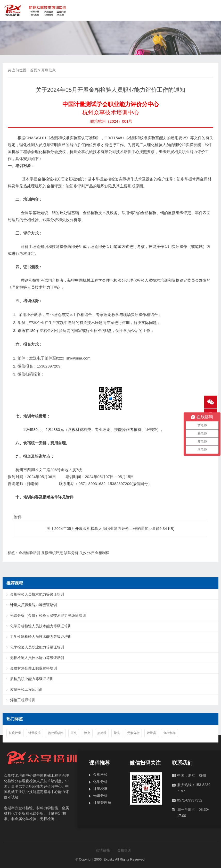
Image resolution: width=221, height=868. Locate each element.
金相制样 (102, 553)
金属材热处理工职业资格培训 (34, 668)
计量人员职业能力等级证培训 (34, 605)
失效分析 (87, 553)
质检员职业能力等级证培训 (32, 679)
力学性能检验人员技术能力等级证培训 (41, 637)
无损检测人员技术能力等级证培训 (37, 658)
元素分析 (133, 733)
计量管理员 (102, 803)
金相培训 (124, 850)
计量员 (151, 733)
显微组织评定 (52, 553)
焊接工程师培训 (23, 700)
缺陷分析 (71, 553)
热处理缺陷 (56, 733)
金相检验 (100, 774)
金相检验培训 (29, 553)
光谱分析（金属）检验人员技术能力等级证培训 (48, 615)
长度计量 (15, 733)
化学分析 (100, 782)
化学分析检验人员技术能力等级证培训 (41, 626)
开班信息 (48, 70)
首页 (34, 70)
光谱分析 (100, 796)
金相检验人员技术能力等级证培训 (37, 594)
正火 (74, 733)
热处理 (102, 733)
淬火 (87, 733)
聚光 (117, 733)
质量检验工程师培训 (26, 689)
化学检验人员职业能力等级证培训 (37, 647)
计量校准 (35, 733)
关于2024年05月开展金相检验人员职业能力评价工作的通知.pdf (101, 528)
